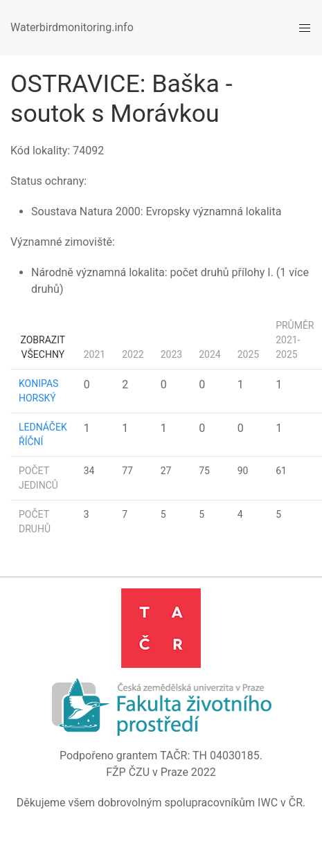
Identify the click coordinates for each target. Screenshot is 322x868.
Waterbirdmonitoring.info (72, 27)
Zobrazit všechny (43, 347)
